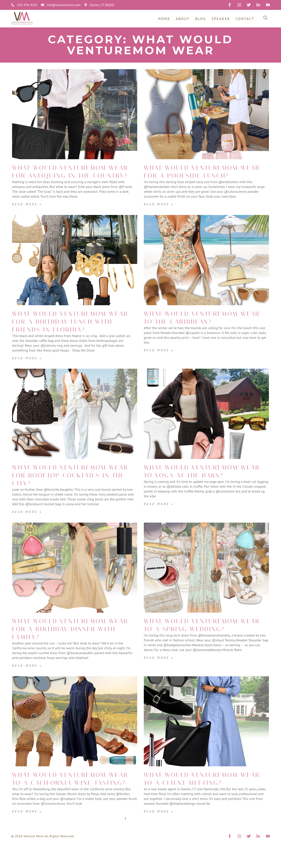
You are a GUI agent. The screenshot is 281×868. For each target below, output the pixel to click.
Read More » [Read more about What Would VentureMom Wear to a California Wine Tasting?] (28, 835)
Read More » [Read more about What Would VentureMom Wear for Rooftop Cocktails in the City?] (28, 527)
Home (164, 19)
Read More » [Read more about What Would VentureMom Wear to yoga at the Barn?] (160, 527)
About (183, 19)
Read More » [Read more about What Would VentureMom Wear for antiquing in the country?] (28, 212)
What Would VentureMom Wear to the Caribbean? (201, 325)
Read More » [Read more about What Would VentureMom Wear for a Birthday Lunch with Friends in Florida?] (28, 374)
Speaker (221, 19)
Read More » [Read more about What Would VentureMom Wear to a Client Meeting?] (160, 827)
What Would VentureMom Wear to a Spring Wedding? (201, 645)
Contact (245, 19)
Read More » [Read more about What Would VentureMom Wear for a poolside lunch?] (160, 212)
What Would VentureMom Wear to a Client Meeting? (205, 794)
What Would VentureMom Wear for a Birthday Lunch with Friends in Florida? (69, 333)
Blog (201, 19)
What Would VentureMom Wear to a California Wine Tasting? (69, 798)
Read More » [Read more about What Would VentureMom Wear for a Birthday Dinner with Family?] (28, 681)
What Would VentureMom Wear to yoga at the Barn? (201, 491)
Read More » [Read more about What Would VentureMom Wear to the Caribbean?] (160, 358)
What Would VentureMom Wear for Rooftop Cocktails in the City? (69, 491)
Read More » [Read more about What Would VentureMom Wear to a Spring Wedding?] (160, 681)
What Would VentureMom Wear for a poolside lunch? (201, 175)
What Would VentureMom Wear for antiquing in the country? (74, 175)
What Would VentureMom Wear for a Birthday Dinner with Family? (69, 645)
